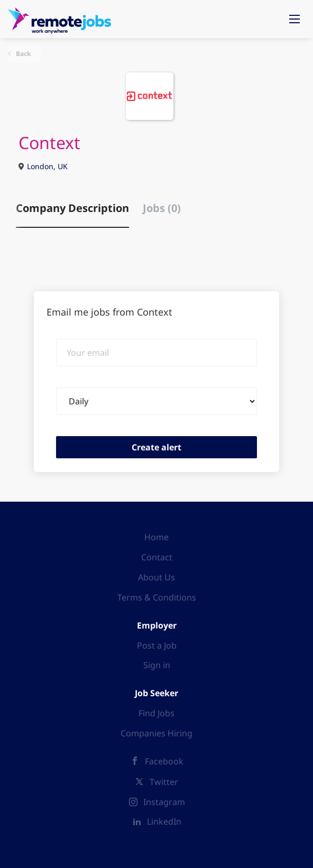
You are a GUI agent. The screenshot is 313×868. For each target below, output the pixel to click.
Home (156, 537)
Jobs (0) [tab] (162, 208)
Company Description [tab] (72, 208)
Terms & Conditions (157, 597)
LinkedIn (164, 821)
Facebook (164, 761)
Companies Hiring (156, 733)
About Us (156, 577)
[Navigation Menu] (294, 19)
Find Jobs (156, 713)
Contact (157, 557)
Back (22, 54)
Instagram (164, 802)
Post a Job (157, 645)
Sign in (157, 665)
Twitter (164, 782)
